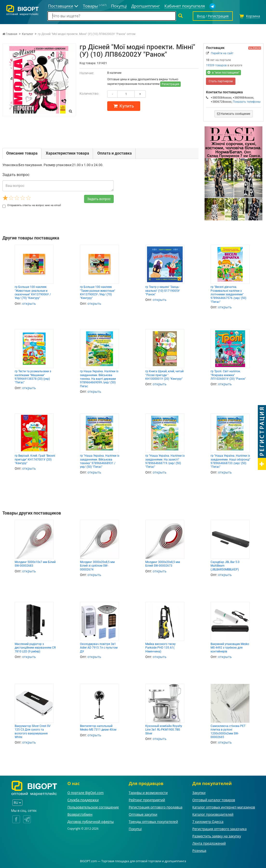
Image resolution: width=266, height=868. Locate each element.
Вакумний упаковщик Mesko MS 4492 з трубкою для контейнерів (230, 648)
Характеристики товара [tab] (67, 153)
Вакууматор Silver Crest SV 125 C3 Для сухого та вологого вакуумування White (33, 732)
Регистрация (170, 84)
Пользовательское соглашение (93, 807)
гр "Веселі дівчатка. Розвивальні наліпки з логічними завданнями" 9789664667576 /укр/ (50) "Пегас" (228, 294)
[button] (209, 173)
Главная (10, 34)
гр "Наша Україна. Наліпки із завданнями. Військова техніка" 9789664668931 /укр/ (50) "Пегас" (100, 461)
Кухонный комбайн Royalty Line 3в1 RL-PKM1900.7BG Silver (164, 730)
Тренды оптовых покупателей (153, 822)
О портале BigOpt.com (86, 793)
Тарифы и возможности (148, 793)
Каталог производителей (213, 814)
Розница (199, 851)
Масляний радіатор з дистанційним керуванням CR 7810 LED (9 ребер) (35, 648)
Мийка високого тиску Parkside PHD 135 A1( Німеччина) (160, 648)
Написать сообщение (234, 114)
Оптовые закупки (143, 814)
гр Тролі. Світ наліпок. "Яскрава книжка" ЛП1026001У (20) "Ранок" (228, 375)
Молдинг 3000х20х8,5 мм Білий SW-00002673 (163, 564)
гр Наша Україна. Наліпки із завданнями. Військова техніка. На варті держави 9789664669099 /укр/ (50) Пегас (99, 379)
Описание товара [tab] (22, 153)
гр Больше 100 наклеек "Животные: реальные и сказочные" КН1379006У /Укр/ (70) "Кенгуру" (33, 292)
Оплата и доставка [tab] (115, 153)
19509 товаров (216, 65)
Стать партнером (221, 81)
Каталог (28, 34)
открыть (29, 304)
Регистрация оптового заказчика (219, 829)
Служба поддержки (83, 800)
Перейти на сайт (222, 53)
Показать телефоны (247, 102)
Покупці (135, 829)
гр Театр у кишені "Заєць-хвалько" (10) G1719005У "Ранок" (163, 291)
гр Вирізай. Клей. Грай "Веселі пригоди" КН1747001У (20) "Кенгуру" (35, 459)
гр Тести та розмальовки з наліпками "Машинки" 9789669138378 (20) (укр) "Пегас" (33, 377)
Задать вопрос (99, 199)
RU (17, 803)
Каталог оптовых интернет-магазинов (224, 807)
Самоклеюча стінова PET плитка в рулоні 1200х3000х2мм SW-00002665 (228, 732)
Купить (124, 106)
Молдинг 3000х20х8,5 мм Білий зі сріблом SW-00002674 (97, 566)
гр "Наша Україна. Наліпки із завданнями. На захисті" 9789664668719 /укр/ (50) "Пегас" (165, 461)
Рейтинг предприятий (147, 800)
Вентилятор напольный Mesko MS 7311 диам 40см (98, 728)
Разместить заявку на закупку (217, 836)
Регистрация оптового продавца (156, 807)
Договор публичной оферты (91, 822)
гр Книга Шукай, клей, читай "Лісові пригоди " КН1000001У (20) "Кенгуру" (164, 375)
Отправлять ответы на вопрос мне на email (32, 205)
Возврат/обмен (80, 814)
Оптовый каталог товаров (214, 800)
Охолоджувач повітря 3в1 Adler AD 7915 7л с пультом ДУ (99, 648)
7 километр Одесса (208, 822)
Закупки (199, 793)
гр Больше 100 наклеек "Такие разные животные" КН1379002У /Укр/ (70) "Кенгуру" (98, 292)
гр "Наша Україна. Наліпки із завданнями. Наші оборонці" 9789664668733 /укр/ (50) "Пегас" (230, 461)
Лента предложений (209, 843)
